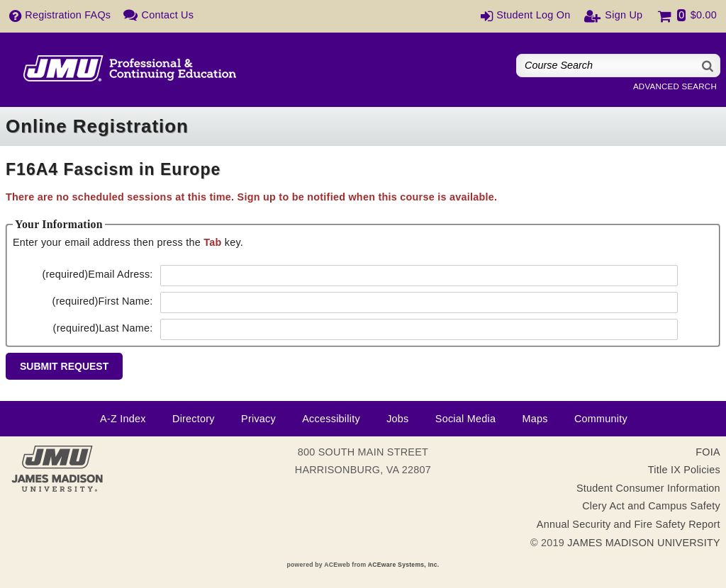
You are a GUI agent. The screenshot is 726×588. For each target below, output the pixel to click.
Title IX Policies (684, 470)
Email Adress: (97, 274)
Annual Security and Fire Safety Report (629, 524)
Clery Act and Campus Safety (651, 506)
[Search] (708, 66)
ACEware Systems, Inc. (404, 565)
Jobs (397, 419)
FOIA (708, 452)
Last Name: (103, 328)
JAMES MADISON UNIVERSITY (644, 543)
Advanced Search (675, 86)
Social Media (465, 419)
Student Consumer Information (648, 488)
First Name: (103, 301)
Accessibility (331, 419)
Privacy (258, 419)
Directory (194, 419)
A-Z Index (123, 419)
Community (601, 419)
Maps (535, 419)
